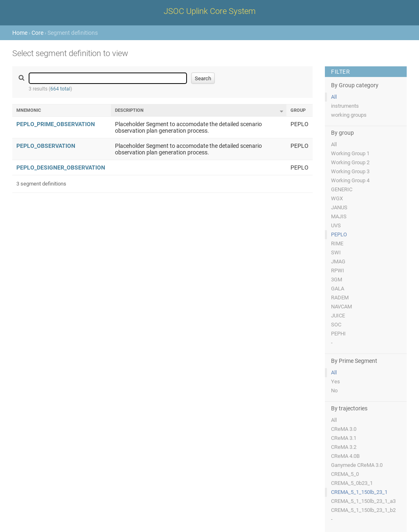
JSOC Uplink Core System (210, 11)
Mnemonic (29, 110)
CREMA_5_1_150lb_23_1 (359, 492)
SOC (336, 325)
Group (298, 110)
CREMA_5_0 (345, 474)
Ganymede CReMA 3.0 (357, 465)
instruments (345, 106)
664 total (60, 89)
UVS (336, 225)
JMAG (338, 261)
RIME (337, 243)
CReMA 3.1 (344, 438)
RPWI (338, 271)
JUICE (338, 316)
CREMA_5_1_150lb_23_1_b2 (363, 510)
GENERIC (342, 189)
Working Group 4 (350, 180)
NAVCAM (341, 307)
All (334, 97)
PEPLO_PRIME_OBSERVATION (56, 124)
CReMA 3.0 (344, 429)
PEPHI (338, 334)
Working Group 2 (350, 162)
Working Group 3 (350, 171)
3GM (337, 280)
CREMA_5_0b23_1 (352, 483)
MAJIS (339, 216)
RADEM (340, 298)
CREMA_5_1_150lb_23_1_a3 (363, 501)
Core (37, 33)
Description (129, 110)
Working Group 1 (350, 153)
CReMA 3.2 (344, 447)
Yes (336, 381)
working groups (349, 115)
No (334, 391)
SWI (336, 252)
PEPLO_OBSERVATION (46, 146)
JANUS (339, 207)
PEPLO (339, 234)
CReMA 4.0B (345, 456)
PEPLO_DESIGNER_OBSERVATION (61, 168)
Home (20, 33)
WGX (337, 198)
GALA (338, 289)
